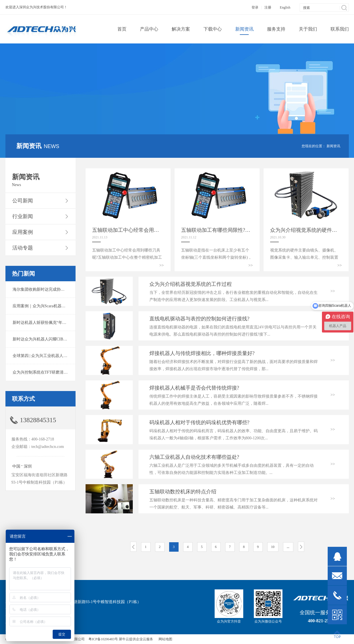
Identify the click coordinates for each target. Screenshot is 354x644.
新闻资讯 (333, 146)
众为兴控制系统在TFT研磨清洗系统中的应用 (52, 372)
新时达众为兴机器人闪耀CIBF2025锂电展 (49, 339)
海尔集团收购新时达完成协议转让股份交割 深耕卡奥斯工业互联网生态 (75, 289)
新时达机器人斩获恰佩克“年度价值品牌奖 (50, 323)
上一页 (133, 547)
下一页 (301, 547)
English (285, 7)
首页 (122, 29)
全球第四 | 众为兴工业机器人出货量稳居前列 (52, 356)
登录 (255, 7)
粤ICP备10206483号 (103, 639)
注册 (268, 7)
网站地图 (165, 639)
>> (162, 265)
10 (273, 547)
